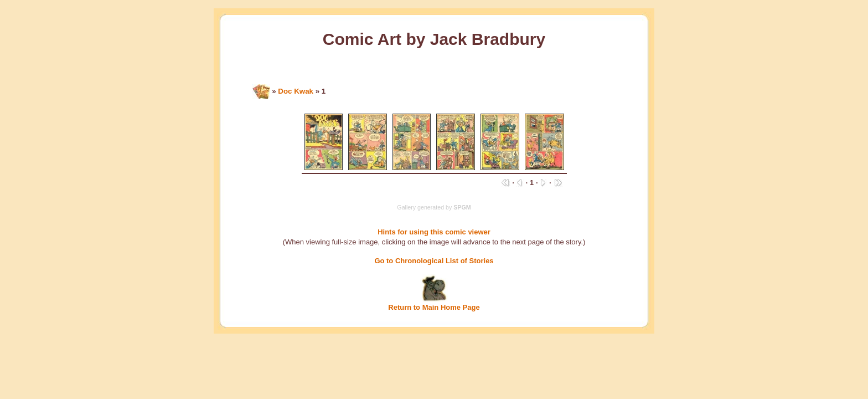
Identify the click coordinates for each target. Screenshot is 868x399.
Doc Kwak (296, 91)
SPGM (462, 207)
